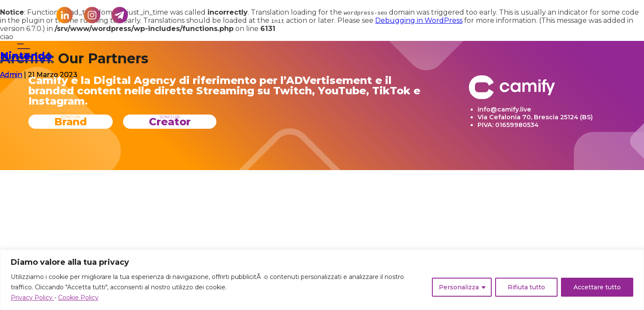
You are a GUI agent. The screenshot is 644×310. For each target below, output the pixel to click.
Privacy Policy (32, 298)
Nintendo (26, 56)
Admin (11, 75)
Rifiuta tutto (526, 287)
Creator (170, 121)
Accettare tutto (597, 287)
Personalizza (459, 287)
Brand (71, 121)
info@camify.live (504, 109)
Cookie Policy (78, 298)
